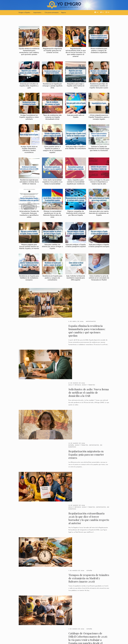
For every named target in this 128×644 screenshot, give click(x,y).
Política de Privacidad (29, 625)
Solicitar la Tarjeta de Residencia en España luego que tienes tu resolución (99, 149)
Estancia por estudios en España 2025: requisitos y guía (29, 86)
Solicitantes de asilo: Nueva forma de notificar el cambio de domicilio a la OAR (89, 332)
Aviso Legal (24, 623)
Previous (23, 600)
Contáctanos (56, 623)
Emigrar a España (24, 13)
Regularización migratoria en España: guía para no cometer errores (52, 51)
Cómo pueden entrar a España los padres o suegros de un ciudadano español (52, 150)
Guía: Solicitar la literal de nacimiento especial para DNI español (76, 278)
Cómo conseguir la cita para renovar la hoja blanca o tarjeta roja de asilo (99, 182)
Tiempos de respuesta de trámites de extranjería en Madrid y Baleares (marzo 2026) (89, 428)
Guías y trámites (90, 325)
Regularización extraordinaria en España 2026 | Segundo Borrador (88, 520)
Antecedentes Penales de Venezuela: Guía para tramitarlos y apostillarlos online (29, 214)
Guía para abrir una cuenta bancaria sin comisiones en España (99, 213)
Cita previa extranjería (52, 13)
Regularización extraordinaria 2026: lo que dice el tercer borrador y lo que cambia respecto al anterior (76, 53)
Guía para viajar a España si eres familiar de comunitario (76, 148)
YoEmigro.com (31, 639)
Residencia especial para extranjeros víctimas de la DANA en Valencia (29, 182)
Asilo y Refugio (75, 325)
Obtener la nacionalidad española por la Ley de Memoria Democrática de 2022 (52, 214)
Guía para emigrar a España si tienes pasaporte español (76, 246)
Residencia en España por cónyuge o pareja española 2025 (52, 86)
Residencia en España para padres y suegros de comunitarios (52, 278)
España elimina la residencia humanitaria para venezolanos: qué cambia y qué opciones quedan (29, 52)
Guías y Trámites (96, 542)
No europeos (74, 389)
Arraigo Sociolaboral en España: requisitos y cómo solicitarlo (29, 117)
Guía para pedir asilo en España (76, 116)
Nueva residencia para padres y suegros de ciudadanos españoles (99, 51)
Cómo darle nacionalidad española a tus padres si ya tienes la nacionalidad (52, 182)
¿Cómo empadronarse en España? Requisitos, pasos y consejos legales (99, 117)
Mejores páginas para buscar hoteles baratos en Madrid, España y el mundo (29, 247)
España (71, 355)
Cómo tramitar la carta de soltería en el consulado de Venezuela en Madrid (99, 278)
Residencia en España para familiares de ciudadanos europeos (29, 278)
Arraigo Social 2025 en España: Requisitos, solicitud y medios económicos (29, 150)
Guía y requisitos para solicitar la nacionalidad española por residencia (76, 182)
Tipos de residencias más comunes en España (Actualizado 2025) (52, 117)
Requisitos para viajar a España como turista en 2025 (76, 86)
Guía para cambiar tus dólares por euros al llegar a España (52, 247)
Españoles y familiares (78, 542)
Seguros (64, 13)
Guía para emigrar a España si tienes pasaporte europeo (99, 246)
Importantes (37, 13)
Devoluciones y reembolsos (31, 627)
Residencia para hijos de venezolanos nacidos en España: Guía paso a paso (99, 86)
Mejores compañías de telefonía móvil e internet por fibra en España (76, 213)
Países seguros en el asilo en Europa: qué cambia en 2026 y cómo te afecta (86, 491)
